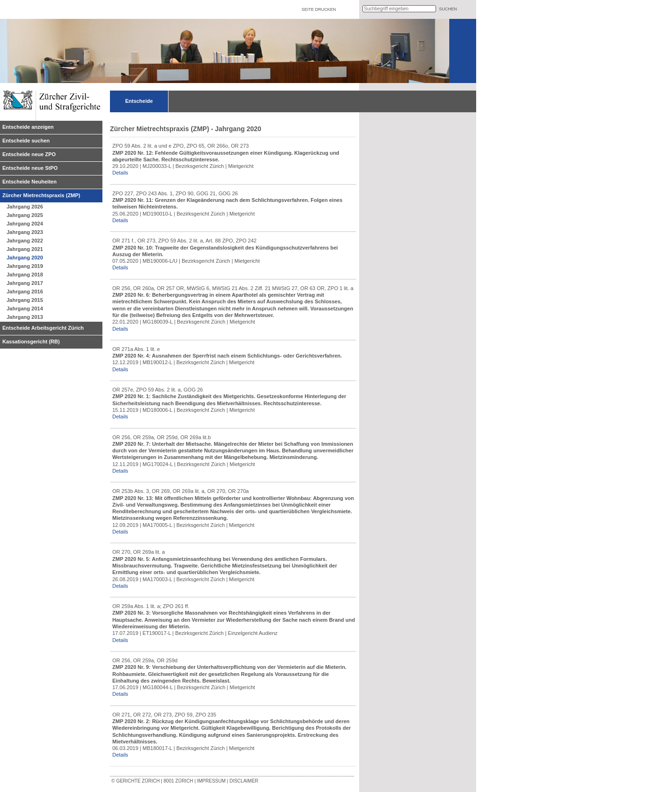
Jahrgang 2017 (25, 283)
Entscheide (139, 101)
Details (120, 173)
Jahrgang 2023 (25, 232)
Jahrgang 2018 (25, 275)
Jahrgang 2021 (25, 249)
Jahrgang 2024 (25, 224)
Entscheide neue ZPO (29, 154)
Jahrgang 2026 (25, 207)
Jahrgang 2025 (25, 215)
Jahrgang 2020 (25, 258)
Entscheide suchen (26, 141)
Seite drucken (319, 9)
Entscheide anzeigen (28, 127)
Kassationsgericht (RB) (31, 342)
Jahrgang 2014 (25, 308)
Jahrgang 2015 (25, 300)
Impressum (211, 781)
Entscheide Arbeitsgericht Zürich (43, 328)
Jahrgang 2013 (25, 317)
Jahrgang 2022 (25, 241)
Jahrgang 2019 (25, 266)
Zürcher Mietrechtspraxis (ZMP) (41, 195)
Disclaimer (244, 781)
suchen (448, 9)
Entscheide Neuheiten (29, 182)
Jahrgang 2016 (25, 292)
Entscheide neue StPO (30, 168)
